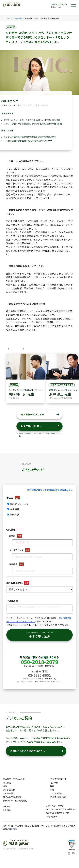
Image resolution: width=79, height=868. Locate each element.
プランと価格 (9, 790)
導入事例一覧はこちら (40, 414)
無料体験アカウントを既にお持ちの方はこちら (50, 490)
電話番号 (13, 564)
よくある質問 (9, 793)
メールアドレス (16, 550)
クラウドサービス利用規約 (15, 801)
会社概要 (7, 810)
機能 (5, 786)
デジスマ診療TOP (58, 779)
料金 (52, 790)
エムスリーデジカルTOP (14, 779)
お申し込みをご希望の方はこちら (37, 751)
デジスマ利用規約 (58, 797)
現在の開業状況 (14, 583)
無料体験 (13, 514)
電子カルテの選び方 (12, 797)
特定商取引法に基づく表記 (58, 813)
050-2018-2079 (59, 4)
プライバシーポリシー (56, 806)
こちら (14, 829)
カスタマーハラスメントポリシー (61, 809)
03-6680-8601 (39, 675)
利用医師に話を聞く (40, 426)
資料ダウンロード (18, 504)
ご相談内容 (12, 601)
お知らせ (7, 806)
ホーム (10, 18)
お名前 (12, 536)
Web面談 (13, 509)
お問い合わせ (52, 816)
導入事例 (18, 18)
